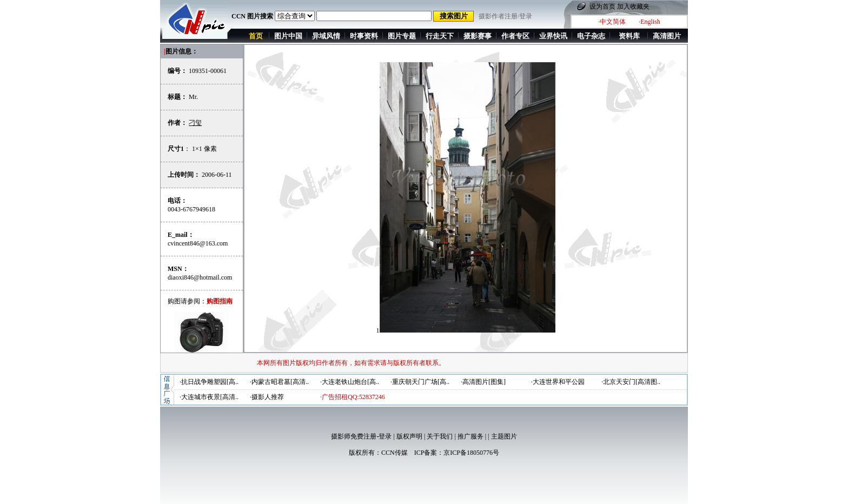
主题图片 (504, 436)
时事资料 (364, 36)
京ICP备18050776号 (471, 453)
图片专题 (402, 36)
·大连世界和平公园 (558, 382)
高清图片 (667, 36)
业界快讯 (553, 36)
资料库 (629, 36)
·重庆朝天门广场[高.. (420, 382)
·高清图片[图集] (483, 382)
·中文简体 (612, 22)
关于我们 (440, 436)
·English (650, 22)
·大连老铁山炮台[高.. (350, 382)
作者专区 (515, 36)
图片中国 (288, 36)
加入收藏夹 (633, 6)
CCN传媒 (395, 453)
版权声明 (409, 436)
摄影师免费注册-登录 (361, 436)
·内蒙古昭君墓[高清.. (279, 382)
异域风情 (326, 36)
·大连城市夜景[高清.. (209, 397)
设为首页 (602, 6)
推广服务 (471, 436)
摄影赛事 (478, 36)
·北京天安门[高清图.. (631, 382)
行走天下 (440, 36)
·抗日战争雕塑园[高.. (209, 382)
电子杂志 (591, 36)
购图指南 (220, 301)
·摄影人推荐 (267, 397)
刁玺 (195, 123)
